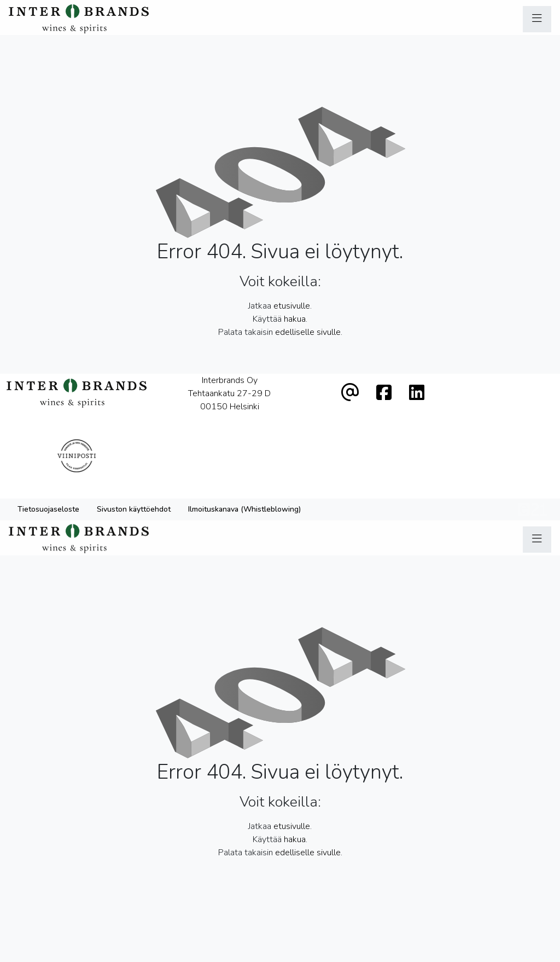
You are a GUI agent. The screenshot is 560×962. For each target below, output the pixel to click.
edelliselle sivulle (308, 332)
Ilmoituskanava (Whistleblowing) (244, 470)
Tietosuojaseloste (48, 470)
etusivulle (292, 306)
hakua (295, 319)
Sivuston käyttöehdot (134, 470)
